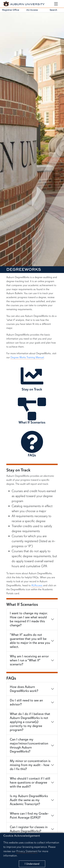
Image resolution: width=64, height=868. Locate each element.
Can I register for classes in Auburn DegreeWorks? (29, 829)
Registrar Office (11, 10)
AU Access (32, 10)
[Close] (32, 864)
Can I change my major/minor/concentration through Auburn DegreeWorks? (29, 745)
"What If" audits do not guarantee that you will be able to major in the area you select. (30, 641)
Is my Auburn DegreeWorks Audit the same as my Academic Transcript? (29, 800)
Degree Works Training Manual (27, 357)
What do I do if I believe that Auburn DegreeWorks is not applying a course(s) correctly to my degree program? (30, 722)
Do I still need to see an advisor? (26, 702)
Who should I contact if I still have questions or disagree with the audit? (30, 782)
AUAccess (37, 585)
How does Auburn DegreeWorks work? (24, 689)
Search (53, 10)
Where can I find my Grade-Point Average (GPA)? (29, 816)
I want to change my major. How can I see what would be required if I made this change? (29, 619)
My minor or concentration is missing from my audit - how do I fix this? (30, 765)
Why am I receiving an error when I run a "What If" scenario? (29, 660)
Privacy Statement (27, 851)
